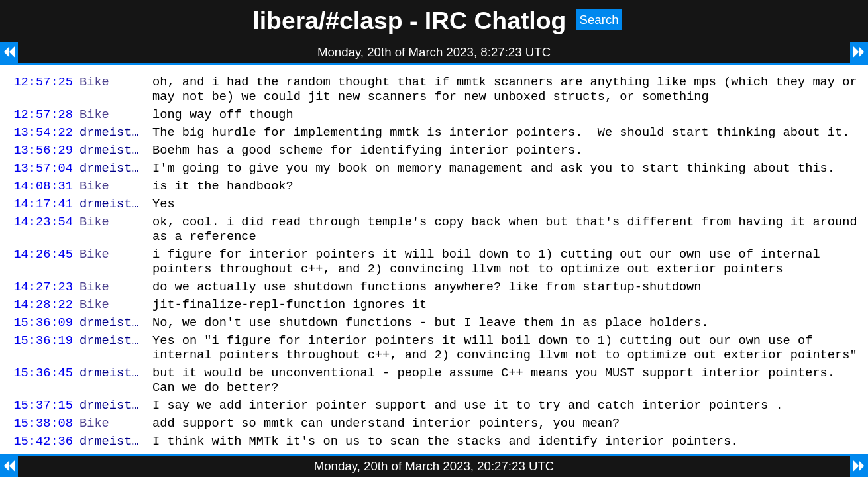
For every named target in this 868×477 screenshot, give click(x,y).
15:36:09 (43, 351)
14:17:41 (43, 219)
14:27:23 (43, 312)
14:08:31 (43, 199)
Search (599, 20)
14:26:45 (43, 275)
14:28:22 (43, 332)
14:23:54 (43, 239)
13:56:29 (43, 159)
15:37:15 (43, 444)
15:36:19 (43, 371)
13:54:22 (43, 139)
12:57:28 (43, 120)
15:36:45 (43, 408)
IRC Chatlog (496, 21)
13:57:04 (43, 179)
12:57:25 (43, 83)
